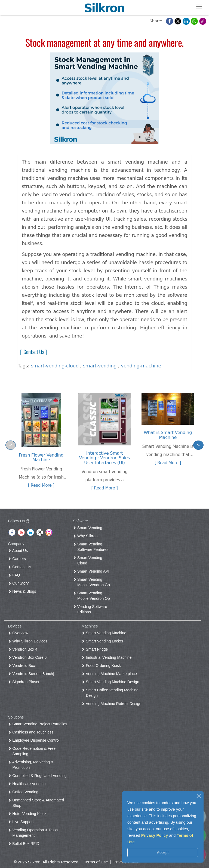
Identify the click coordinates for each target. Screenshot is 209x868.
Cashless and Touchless (32, 732)
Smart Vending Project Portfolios (39, 724)
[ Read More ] (41, 485)
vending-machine (141, 366)
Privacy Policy (155, 835)
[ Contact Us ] (32, 352)
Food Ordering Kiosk (102, 666)
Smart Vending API (92, 571)
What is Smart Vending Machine (168, 435)
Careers (18, 559)
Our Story (19, 583)
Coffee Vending (24, 792)
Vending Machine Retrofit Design (112, 704)
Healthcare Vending (28, 784)
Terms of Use (96, 862)
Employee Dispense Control (35, 740)
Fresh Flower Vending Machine (41, 458)
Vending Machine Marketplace (110, 674)
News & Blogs (23, 591)
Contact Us (21, 567)
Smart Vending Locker (103, 641)
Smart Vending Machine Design (111, 682)
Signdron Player (25, 682)
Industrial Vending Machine (107, 657)
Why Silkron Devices (29, 641)
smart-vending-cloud (55, 366)
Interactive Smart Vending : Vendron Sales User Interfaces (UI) (105, 458)
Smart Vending (89, 528)
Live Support (22, 822)
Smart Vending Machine (105, 633)
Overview (19, 633)
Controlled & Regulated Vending (38, 776)
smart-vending (100, 366)
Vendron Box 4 (24, 649)
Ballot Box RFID (25, 844)
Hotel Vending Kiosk (28, 814)
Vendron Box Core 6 (28, 657)
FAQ (15, 575)
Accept (163, 853)
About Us (19, 551)
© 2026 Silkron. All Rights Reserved (46, 862)
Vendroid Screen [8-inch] (32, 674)
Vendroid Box (22, 666)
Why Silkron (86, 536)
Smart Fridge (96, 649)
